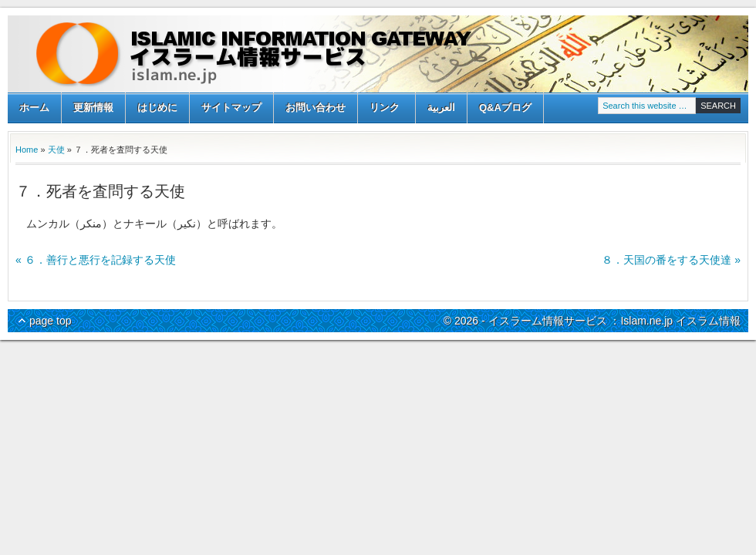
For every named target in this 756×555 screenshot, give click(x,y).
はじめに (157, 108)
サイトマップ (231, 108)
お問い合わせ (316, 108)
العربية (441, 108)
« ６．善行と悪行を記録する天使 (96, 260)
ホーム (34, 108)
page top (51, 321)
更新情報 (93, 108)
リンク (385, 109)
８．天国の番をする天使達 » (671, 260)
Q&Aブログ (505, 108)
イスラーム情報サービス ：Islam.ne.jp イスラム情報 (378, 54)
